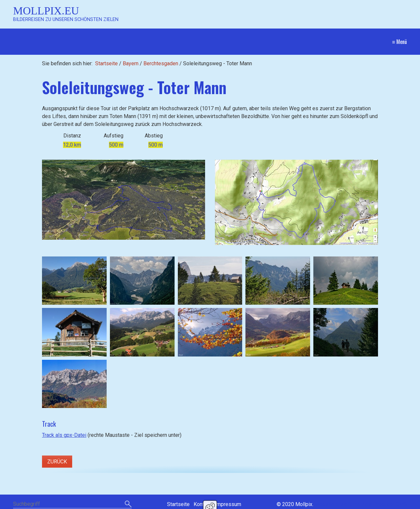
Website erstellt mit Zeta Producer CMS (361, 504)
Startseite (106, 63)
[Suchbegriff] (72, 505)
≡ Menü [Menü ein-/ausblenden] (399, 42)
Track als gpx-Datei (64, 435)
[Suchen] (128, 504)
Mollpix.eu (46, 11)
